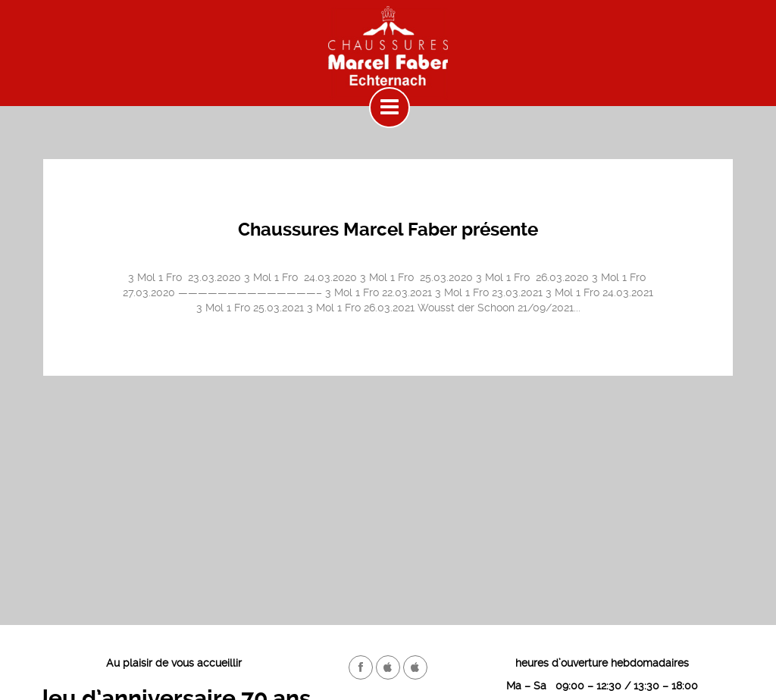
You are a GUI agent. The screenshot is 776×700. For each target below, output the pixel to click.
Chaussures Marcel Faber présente (388, 230)
